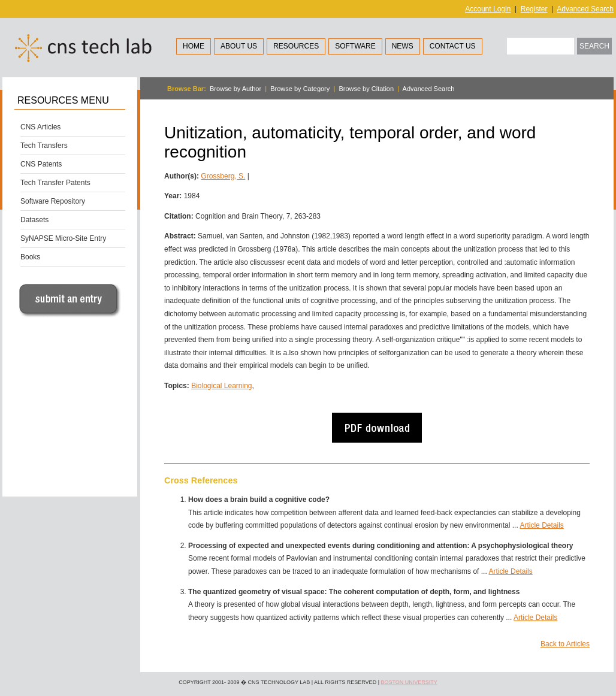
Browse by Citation (366, 89)
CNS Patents (41, 164)
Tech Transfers (44, 146)
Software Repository (53, 201)
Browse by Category (300, 89)
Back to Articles (565, 644)
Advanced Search (585, 9)
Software (355, 46)
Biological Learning (221, 386)
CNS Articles (40, 127)
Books (30, 257)
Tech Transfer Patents (55, 183)
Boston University (409, 682)
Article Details (541, 525)
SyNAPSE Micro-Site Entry (63, 238)
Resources (296, 46)
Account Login (488, 9)
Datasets (34, 220)
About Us (239, 46)
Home (194, 46)
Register (534, 9)
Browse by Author (235, 89)
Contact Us (453, 46)
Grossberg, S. (223, 176)
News (403, 46)
